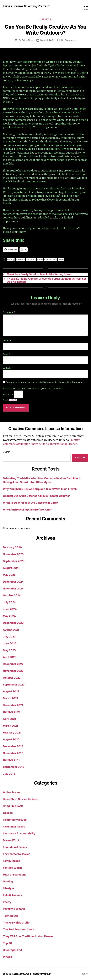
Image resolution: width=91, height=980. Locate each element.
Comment (9, 312)
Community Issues (15, 820)
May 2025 (9, 575)
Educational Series (15, 847)
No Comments (69, 40)
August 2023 (11, 630)
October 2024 (12, 595)
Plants (40, 259)
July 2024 (9, 602)
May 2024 (9, 616)
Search (7, 452)
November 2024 (13, 589)
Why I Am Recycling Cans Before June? (27, 510)
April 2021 (9, 719)
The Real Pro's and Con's (18, 929)
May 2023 (9, 650)
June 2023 (10, 643)
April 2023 (10, 657)
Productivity (50, 259)
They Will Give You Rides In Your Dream (28, 936)
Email (7, 354)
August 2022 (11, 691)
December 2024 (13, 582)
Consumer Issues (14, 827)
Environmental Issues (17, 854)
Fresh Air (20, 259)
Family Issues (12, 861)
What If (7, 957)
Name (7, 341)
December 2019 (13, 746)
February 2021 (12, 733)
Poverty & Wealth (14, 909)
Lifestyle (46, 19)
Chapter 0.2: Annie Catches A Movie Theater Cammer (36, 496)
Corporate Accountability (19, 833)
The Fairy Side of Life (16, 923)
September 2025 (14, 561)
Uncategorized (12, 950)
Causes (8, 813)
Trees (61, 259)
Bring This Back (13, 806)
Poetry (7, 902)
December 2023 (13, 623)
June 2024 (10, 609)
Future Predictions (15, 875)
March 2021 (10, 726)
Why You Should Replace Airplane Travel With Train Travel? (40, 489)
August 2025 (11, 568)
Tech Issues (10, 916)
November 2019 (13, 753)
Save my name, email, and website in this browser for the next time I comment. (44, 382)
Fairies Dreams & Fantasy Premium (26, 6)
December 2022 (13, 664)
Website (7, 368)
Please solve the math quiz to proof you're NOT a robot (32, 389)
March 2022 (11, 698)
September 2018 (14, 767)
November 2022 (13, 671)
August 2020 (11, 739)
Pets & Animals (12, 895)
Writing (11, 259)
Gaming (8, 881)
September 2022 (14, 685)
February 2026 (12, 547)
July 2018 (9, 774)
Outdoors (31, 259)
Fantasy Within (12, 868)
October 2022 (12, 678)
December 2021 (13, 705)
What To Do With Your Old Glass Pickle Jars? (30, 503)
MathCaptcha (13, 400)
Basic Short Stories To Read (21, 799)
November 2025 (13, 554)
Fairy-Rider (28, 40)
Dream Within (12, 840)
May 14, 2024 (47, 40)
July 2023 (9, 637)
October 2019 (12, 760)
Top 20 (7, 943)
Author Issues (12, 792)
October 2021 (12, 712)
